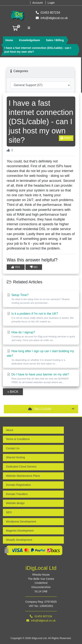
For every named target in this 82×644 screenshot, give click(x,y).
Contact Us (13, 448)
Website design (15, 503)
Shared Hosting (15, 457)
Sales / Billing (55, 40)
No (34, 267)
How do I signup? (41, 336)
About (10, 430)
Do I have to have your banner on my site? (41, 378)
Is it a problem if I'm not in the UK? (41, 318)
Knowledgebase (30, 40)
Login (51, 3)
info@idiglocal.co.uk (52, 19)
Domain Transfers (17, 494)
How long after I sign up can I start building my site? (41, 357)
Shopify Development (19, 540)
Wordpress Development (21, 522)
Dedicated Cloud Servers (21, 467)
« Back (13, 392)
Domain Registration (18, 485)
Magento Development (20, 531)
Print (66, 138)
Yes (16, 267)
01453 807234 (48, 13)
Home (9, 40)
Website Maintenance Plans (23, 476)
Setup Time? (41, 299)
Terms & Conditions (18, 439)
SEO (9, 512)
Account (37, 3)
